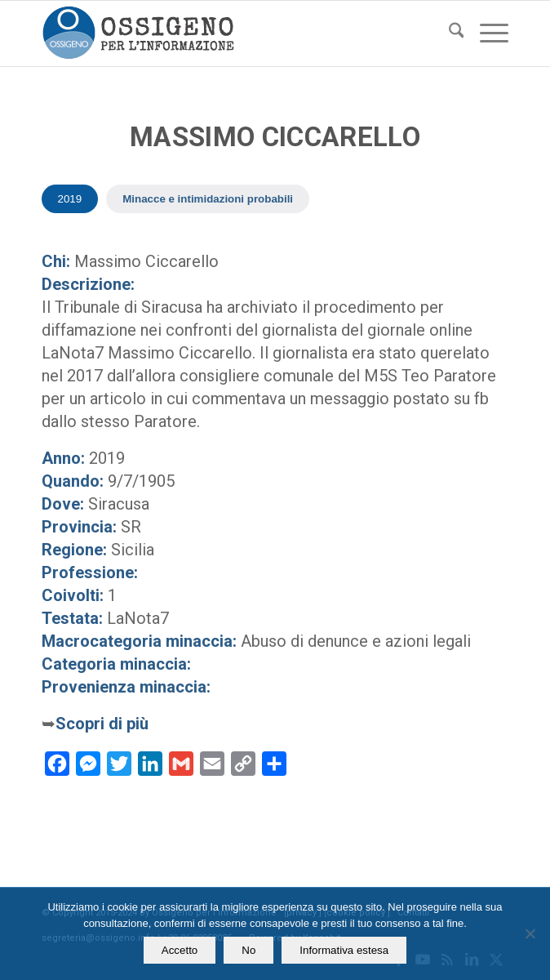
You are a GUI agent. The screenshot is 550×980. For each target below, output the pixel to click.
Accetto (180, 950)
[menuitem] (448, 33)
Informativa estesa (344, 950)
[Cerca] (448, 33)
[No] (530, 933)
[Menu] (486, 33)
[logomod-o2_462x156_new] (228, 33)
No (248, 950)
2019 (70, 199)
